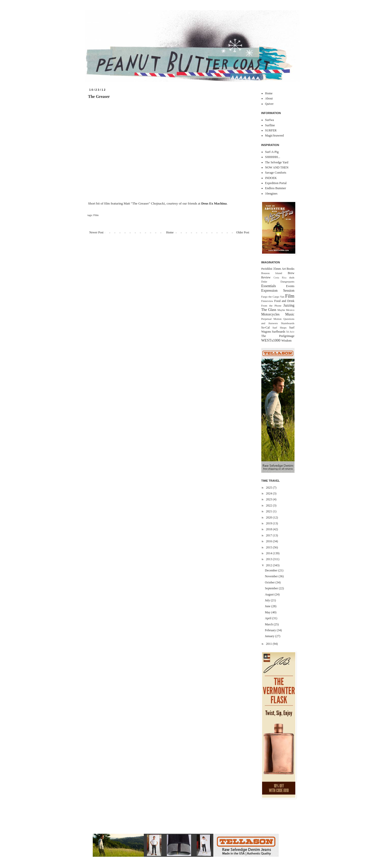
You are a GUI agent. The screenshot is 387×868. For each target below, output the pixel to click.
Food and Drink (284, 301)
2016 (269, 541)
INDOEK (271, 178)
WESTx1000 (271, 340)
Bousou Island (272, 273)
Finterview (267, 301)
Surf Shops (279, 328)
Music (290, 314)
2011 (269, 644)
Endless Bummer (276, 188)
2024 (269, 493)
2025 (269, 488)
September (272, 588)
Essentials (269, 286)
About (269, 98)
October (270, 582)
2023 (269, 499)
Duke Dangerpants (278, 281)
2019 (269, 523)
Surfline (270, 125)
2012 (269, 565)
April (268, 618)
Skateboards (288, 323)
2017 (269, 535)
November (272, 576)
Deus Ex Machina (214, 203)
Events (290, 286)
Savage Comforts (276, 173)
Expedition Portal (276, 183)
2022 (269, 505)
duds (292, 277)
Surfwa (270, 120)
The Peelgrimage (278, 336)
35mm (277, 269)
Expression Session (278, 290)
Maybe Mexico (286, 310)
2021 (269, 511)
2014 (269, 553)
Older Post (243, 232)
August (270, 594)
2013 (269, 559)
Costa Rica (280, 278)
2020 (269, 517)
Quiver (269, 104)
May (268, 612)
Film (96, 215)
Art (284, 269)
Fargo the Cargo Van (273, 297)
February (271, 630)
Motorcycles (271, 314)
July (268, 600)
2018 (269, 529)
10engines (271, 194)
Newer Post (97, 232)
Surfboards (279, 332)
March (269, 624)
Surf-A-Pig (272, 152)
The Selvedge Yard (277, 162)
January (270, 636)
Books (291, 269)
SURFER (271, 130)
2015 (269, 547)
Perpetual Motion (272, 319)
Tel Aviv (290, 332)
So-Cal (266, 328)
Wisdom (286, 341)
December (272, 570)
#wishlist (267, 269)
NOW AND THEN (277, 167)
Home (170, 232)
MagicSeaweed (274, 136)
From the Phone (271, 306)
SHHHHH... (273, 157)
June (268, 606)
